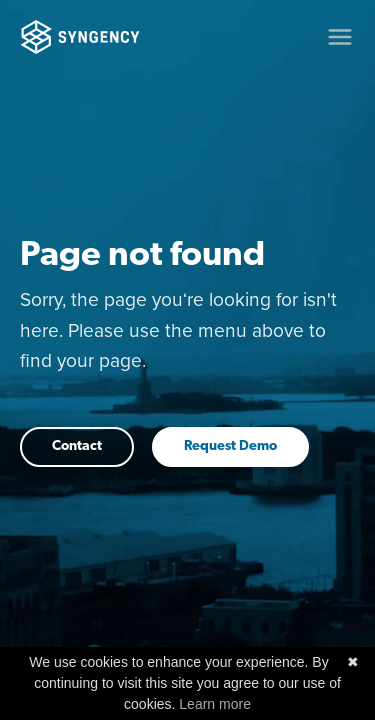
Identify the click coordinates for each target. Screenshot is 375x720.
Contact (77, 446)
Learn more (215, 704)
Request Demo (230, 446)
